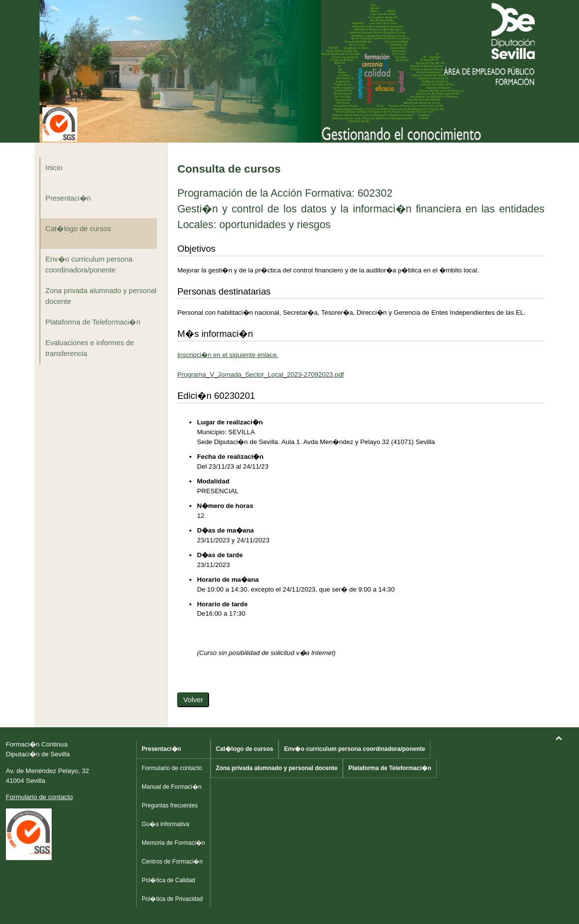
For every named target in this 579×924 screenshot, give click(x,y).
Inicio (54, 168)
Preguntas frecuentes (170, 805)
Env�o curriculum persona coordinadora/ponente (89, 265)
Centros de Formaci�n (172, 862)
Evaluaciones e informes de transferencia (90, 348)
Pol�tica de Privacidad (172, 899)
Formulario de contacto (39, 797)
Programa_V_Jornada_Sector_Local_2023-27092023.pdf (260, 374)
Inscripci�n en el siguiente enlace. (228, 355)
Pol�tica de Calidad (168, 880)
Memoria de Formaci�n (173, 843)
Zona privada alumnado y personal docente (101, 296)
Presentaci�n (68, 198)
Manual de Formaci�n (171, 787)
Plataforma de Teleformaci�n (93, 322)
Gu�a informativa (166, 824)
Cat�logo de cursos (78, 229)
